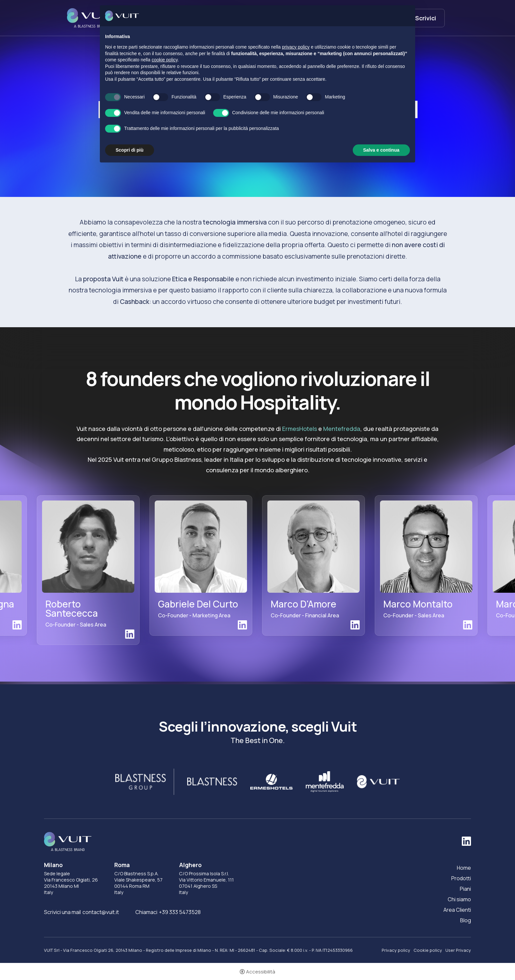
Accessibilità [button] (261, 972)
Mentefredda (342, 429)
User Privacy (458, 950)
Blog (466, 920)
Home (464, 868)
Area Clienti (457, 910)
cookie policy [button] (165, 60)
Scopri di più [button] (130, 150)
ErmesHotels (300, 429)
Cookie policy (428, 950)
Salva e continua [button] (381, 150)
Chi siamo (459, 899)
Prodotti (461, 878)
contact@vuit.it (101, 912)
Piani (465, 889)
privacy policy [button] (296, 47)
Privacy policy (396, 950)
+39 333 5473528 (180, 912)
